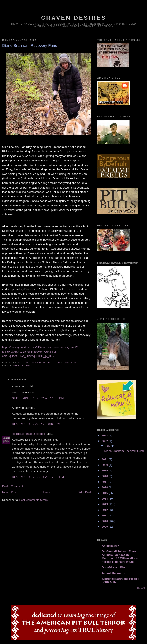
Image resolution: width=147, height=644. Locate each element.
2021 (105, 459)
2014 (105, 499)
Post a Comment (13, 486)
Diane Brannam (24, 366)
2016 (105, 487)
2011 (105, 515)
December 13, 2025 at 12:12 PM (38, 477)
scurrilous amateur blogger (29, 434)
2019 (105, 471)
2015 (105, 493)
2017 (105, 482)
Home (47, 492)
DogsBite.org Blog (114, 567)
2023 (105, 435)
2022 (105, 441)
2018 (105, 476)
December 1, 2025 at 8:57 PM (36, 424)
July (108, 446)
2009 (105, 527)
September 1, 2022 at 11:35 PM (38, 398)
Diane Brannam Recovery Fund (124, 451)
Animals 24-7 (110, 546)
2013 (105, 504)
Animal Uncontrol (113, 573)
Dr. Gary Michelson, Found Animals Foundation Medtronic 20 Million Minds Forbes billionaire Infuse (120, 557)
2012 (105, 510)
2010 (105, 521)
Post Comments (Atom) (34, 500)
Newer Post (9, 492)
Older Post (84, 492)
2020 (105, 465)
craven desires (74, 18)
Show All (141, 588)
